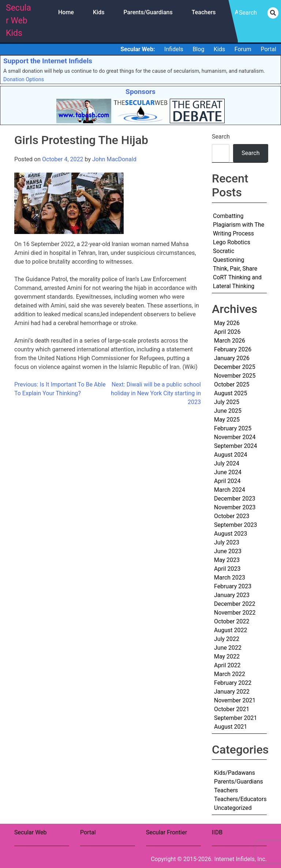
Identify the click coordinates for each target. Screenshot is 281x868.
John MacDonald (114, 159)
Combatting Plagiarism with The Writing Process (239, 225)
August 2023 (231, 534)
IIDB (217, 832)
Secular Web (31, 832)
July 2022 (227, 639)
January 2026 (232, 358)
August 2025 (231, 393)
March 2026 (230, 341)
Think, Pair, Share (235, 269)
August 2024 (231, 455)
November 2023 (235, 507)
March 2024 (230, 490)
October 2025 (232, 384)
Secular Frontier (166, 832)
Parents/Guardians (148, 12)
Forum (243, 49)
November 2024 (235, 437)
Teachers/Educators (240, 799)
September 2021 (236, 718)
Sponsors (140, 92)
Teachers (204, 12)
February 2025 (233, 428)
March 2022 (230, 674)
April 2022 (227, 665)
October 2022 (232, 621)
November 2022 (235, 613)
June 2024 (228, 472)
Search (221, 137)
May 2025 (227, 420)
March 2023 (230, 578)
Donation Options (24, 80)
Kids (99, 12)
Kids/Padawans (235, 773)
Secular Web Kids (18, 20)
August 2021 (231, 727)
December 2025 (235, 367)
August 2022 (231, 630)
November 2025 (235, 376)
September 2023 (236, 525)
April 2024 (227, 481)
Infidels (174, 49)
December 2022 (235, 604)
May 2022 (227, 656)
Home (66, 12)
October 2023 (232, 516)
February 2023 (233, 586)
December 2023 (235, 499)
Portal (268, 49)
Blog (198, 49)
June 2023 (228, 551)
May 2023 (227, 560)
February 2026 (233, 349)
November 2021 (235, 700)
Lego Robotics (232, 242)
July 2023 (227, 542)
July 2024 (227, 463)
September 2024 (236, 446)
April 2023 (227, 569)
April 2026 (227, 332)
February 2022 (233, 683)
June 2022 (228, 648)
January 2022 (232, 692)
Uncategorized (233, 808)
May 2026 (227, 323)
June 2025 (228, 411)
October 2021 (232, 709)
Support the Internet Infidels (48, 61)
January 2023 (232, 595)
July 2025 (227, 402)
